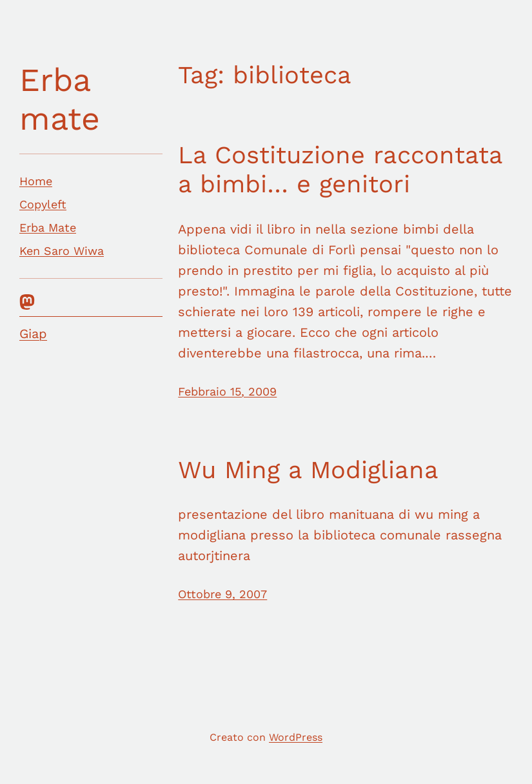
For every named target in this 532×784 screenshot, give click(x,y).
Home (36, 181)
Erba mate (60, 99)
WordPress (296, 737)
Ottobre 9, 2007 (222, 594)
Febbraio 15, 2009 (227, 391)
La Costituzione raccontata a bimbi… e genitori (340, 170)
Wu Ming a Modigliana (308, 470)
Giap (33, 334)
